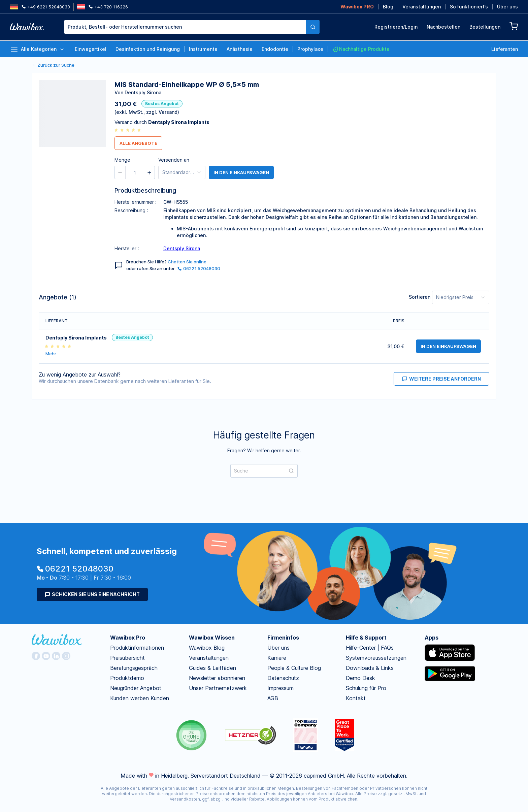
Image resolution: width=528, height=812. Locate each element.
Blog (388, 7)
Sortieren (420, 297)
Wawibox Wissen (212, 638)
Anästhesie (240, 49)
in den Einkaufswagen (241, 172)
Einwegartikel (91, 49)
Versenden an (174, 160)
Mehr (51, 354)
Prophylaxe (310, 49)
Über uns (507, 7)
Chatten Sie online (187, 262)
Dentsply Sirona (182, 248)
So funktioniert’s (469, 7)
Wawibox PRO (357, 7)
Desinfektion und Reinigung (148, 49)
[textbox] (185, 27)
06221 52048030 (199, 268)
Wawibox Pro (128, 638)
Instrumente (203, 49)
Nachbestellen (443, 27)
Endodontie (275, 49)
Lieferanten (505, 49)
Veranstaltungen (422, 7)
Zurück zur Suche (53, 65)
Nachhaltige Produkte (361, 49)
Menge (122, 160)
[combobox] (185, 27)
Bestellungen (485, 27)
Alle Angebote (138, 143)
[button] (120, 172)
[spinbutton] (135, 172)
